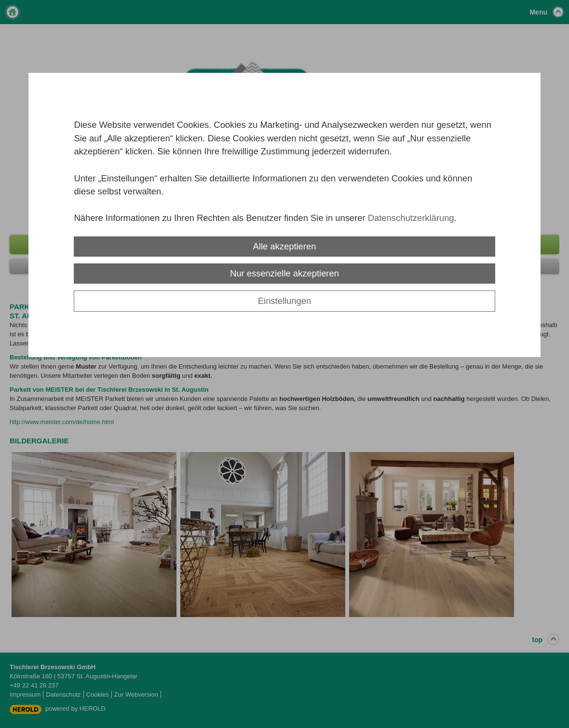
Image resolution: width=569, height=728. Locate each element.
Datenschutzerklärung (411, 218)
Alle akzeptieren (285, 246)
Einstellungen (284, 301)
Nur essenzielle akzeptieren (284, 273)
